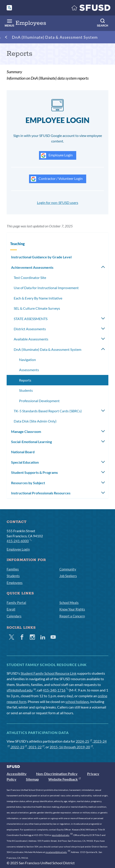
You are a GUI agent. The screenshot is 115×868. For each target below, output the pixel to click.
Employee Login (57, 156)
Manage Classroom (26, 431)
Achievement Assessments (32, 267)
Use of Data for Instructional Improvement (46, 288)
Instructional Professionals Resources (41, 493)
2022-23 (19, 747)
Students (26, 390)
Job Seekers (68, 576)
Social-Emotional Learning (31, 442)
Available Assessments (31, 339)
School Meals (69, 603)
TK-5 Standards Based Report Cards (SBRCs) (48, 411)
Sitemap (32, 779)
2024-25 (84, 741)
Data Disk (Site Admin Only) (35, 421)
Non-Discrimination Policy (57, 774)
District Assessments (30, 329)
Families (13, 569)
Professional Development (39, 401)
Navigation (27, 360)
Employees (15, 583)
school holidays (77, 702)
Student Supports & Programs (34, 472)
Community (68, 569)
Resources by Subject (28, 483)
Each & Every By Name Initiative (38, 298)
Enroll (11, 609)
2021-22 (36, 747)
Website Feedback (64, 779)
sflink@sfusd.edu (21, 690)
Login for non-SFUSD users (58, 203)
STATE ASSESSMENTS (31, 319)
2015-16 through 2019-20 (71, 747)
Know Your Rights (72, 609)
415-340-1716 (56, 690)
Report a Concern (72, 616)
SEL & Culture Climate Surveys (37, 308)
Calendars (14, 616)
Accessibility (17, 774)
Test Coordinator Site (30, 277)
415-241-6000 (19, 541)
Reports (25, 380)
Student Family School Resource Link (49, 673)
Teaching (17, 244)
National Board (23, 452)
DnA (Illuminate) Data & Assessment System (55, 37)
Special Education (25, 462)
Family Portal (16, 603)
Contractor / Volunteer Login (57, 179)
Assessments (29, 370)
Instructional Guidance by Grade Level (41, 257)
